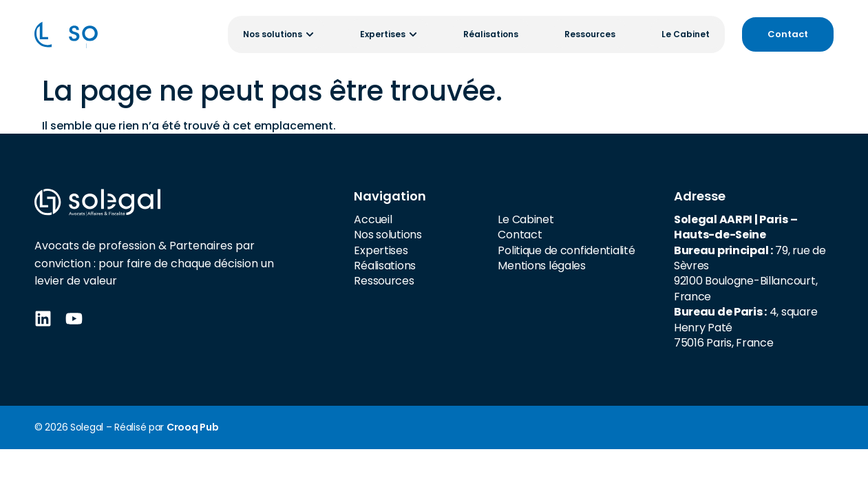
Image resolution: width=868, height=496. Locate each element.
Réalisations (385, 266)
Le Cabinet (526, 219)
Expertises (381, 250)
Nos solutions (388, 235)
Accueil (373, 219)
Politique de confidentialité (566, 250)
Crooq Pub (192, 427)
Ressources (384, 281)
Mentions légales (542, 266)
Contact (520, 235)
